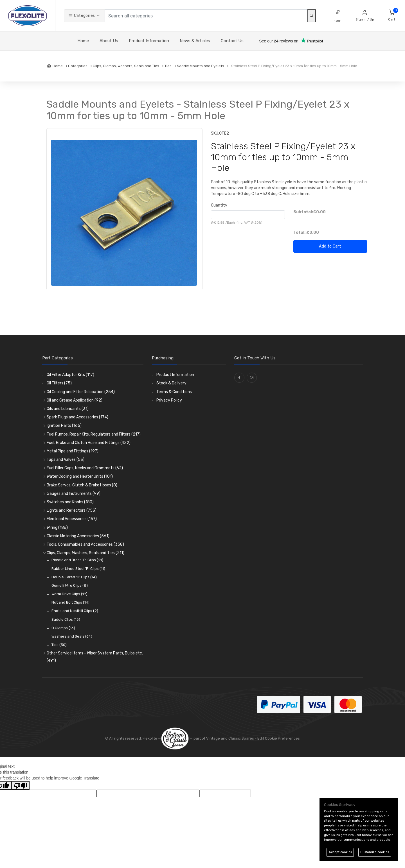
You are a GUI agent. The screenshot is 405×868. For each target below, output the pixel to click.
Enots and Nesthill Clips (75, 611)
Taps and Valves (66, 460)
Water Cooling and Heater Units (80, 476)
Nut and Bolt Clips (70, 602)
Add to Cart (330, 246)
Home (83, 41)
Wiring (57, 528)
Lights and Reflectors (72, 510)
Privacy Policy (169, 400)
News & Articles (195, 41)
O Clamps (63, 628)
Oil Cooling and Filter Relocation (81, 392)
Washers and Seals (72, 636)
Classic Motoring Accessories (78, 536)
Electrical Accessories (72, 519)
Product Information (149, 41)
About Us (109, 41)
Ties (59, 645)
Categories (82, 16)
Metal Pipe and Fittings (73, 451)
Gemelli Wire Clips (70, 585)
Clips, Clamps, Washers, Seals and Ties (85, 553)
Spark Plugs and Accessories (77, 417)
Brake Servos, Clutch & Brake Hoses (82, 485)
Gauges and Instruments (74, 494)
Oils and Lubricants (68, 409)
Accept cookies (340, 852)
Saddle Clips (66, 619)
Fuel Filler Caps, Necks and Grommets (85, 468)
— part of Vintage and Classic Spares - (209, 738)
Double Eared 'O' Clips (74, 577)
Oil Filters (59, 383)
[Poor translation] (21, 785)
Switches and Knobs (70, 502)
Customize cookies (375, 852)
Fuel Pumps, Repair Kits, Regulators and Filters (94, 434)
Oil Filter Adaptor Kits (70, 375)
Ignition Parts (64, 426)
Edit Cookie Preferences (279, 738)
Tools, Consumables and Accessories (85, 544)
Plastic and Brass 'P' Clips (77, 560)
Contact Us (232, 41)
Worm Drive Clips (69, 594)
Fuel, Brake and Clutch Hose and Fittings (89, 443)
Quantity (219, 205)
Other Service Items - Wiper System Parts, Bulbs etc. (95, 657)
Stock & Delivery (171, 383)
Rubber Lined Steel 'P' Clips (78, 569)
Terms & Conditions (174, 392)
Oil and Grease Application (75, 400)
